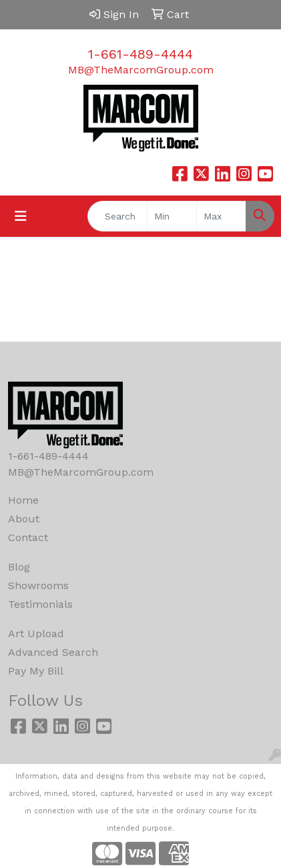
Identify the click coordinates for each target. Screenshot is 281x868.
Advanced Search (53, 652)
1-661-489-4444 (140, 54)
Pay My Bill (36, 671)
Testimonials (40, 604)
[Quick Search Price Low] (172, 216)
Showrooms (38, 585)
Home (23, 500)
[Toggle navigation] (21, 216)
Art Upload (36, 633)
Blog (19, 567)
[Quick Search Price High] (221, 216)
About (24, 519)
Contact (28, 537)
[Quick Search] (117, 216)
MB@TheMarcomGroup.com (141, 70)
